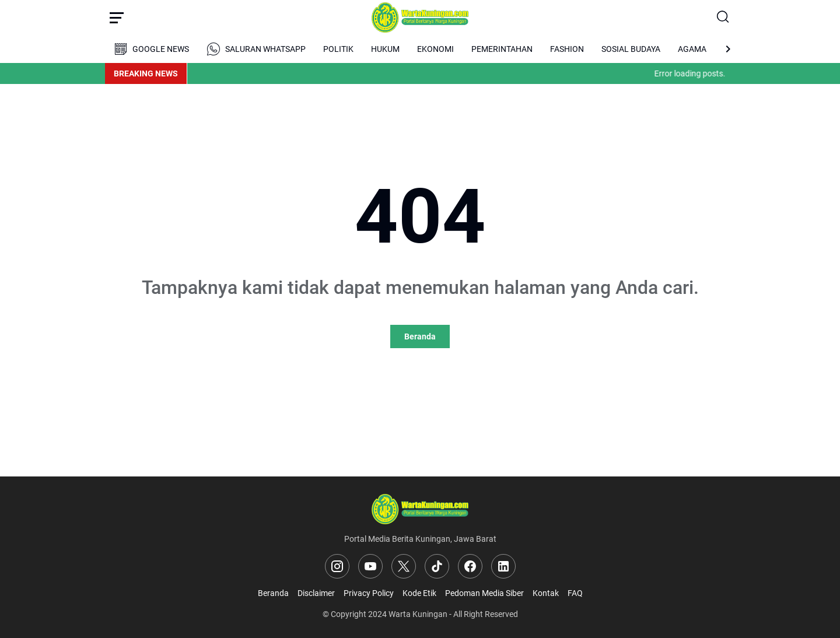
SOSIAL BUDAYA (631, 49)
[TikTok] (437, 566)
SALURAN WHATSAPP (256, 49)
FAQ (575, 593)
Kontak (546, 593)
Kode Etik (419, 593)
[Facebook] (470, 566)
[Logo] (420, 509)
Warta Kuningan (418, 614)
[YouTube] (370, 566)
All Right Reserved (486, 614)
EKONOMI (435, 49)
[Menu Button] (117, 17)
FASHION (567, 49)
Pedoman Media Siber (484, 593)
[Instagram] (337, 566)
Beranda (420, 336)
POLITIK (338, 49)
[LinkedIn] (503, 566)
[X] (404, 566)
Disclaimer (316, 593)
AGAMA (692, 49)
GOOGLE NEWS (151, 49)
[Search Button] (723, 17)
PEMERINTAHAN (502, 49)
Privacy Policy (369, 593)
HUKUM (385, 49)
